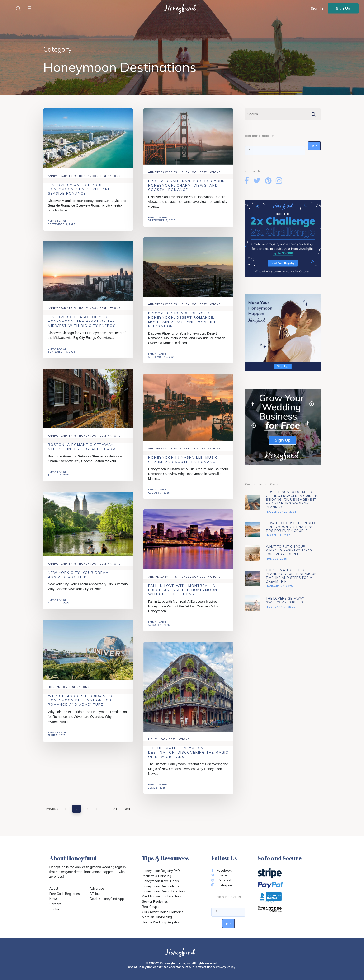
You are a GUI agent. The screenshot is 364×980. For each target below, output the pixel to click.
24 (115, 809)
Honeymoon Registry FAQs (162, 871)
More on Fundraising (157, 917)
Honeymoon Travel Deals (160, 881)
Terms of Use (203, 967)
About (54, 888)
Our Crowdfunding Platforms (163, 912)
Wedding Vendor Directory (161, 896)
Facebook (221, 870)
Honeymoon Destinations (100, 176)
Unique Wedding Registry (161, 922)
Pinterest (221, 880)
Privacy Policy (225, 967)
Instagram (222, 885)
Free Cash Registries (65, 894)
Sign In (317, 8)
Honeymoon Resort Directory (163, 891)
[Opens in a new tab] (286, 909)
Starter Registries (155, 901)
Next (127, 809)
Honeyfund (57, 867)
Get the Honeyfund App (107, 899)
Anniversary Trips (62, 176)
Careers (55, 904)
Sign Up (343, 8)
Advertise (97, 888)
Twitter (220, 875)
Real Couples (152, 907)
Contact (55, 909)
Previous (52, 809)
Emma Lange (57, 221)
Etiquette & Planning (157, 876)
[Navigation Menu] (31, 8)
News (54, 899)
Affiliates (96, 894)
